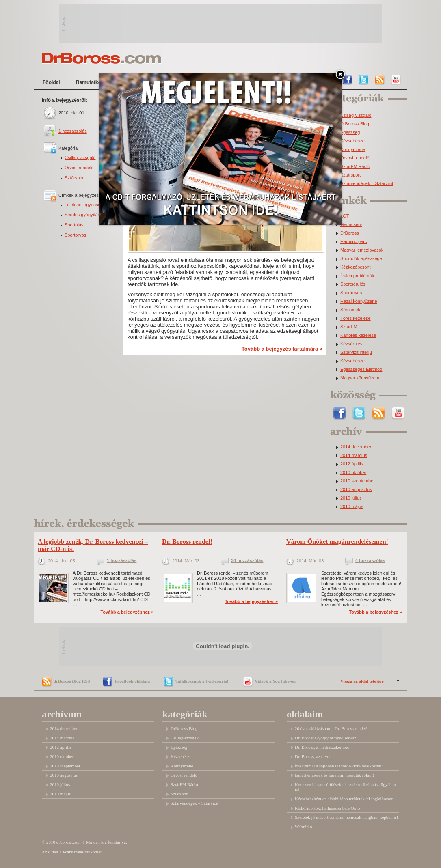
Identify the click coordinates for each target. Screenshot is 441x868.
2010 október (353, 473)
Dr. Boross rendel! (187, 542)
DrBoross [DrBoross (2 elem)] (350, 233)
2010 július (351, 498)
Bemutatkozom (96, 84)
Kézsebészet (353, 141)
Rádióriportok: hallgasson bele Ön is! (328, 808)
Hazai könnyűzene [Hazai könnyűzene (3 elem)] (359, 301)
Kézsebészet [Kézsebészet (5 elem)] (353, 361)
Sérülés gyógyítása (84, 215)
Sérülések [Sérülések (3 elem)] (350, 310)
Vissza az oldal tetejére (362, 681)
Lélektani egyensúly (84, 205)
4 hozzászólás (370, 561)
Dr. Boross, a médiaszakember (322, 747)
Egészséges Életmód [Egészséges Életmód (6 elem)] (361, 369)
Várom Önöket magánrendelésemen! (337, 542)
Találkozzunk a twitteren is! (202, 681)
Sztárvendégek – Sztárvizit (367, 184)
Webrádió (304, 827)
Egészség (350, 132)
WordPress (73, 852)
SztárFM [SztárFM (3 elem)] (349, 327)
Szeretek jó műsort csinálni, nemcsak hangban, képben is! (346, 817)
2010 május (352, 507)
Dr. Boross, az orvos (313, 756)
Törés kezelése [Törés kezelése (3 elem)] (356, 318)
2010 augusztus (356, 490)
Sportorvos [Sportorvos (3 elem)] (351, 293)
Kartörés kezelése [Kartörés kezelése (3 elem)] (358, 335)
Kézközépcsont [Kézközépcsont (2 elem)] (356, 267)
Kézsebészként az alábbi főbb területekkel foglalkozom (344, 799)
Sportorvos (75, 235)
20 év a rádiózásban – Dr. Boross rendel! (331, 728)
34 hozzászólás (247, 561)
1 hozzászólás (73, 131)
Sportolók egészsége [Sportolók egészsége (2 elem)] (361, 259)
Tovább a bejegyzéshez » (127, 612)
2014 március (354, 456)
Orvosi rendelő (79, 168)
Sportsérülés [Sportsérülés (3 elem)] (353, 284)
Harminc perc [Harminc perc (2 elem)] (353, 242)
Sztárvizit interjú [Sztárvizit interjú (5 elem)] (356, 352)
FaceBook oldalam (132, 681)
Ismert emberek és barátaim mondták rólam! (334, 775)
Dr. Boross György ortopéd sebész (325, 738)
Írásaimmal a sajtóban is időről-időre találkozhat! (339, 766)
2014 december (356, 447)
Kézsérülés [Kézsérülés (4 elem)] (351, 344)
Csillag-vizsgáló (80, 157)
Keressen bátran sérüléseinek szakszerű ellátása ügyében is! (345, 787)
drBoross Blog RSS (72, 681)
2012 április (352, 464)
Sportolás (74, 225)
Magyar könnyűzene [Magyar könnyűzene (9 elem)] (360, 378)
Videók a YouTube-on (275, 681)
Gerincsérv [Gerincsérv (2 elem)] (351, 225)
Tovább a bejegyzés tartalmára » (282, 349)
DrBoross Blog (355, 124)
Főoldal (53, 84)
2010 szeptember (358, 481)
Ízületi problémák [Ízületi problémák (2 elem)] (357, 276)
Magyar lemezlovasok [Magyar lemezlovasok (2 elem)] (362, 250)
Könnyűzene (353, 150)
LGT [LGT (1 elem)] (345, 216)
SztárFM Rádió (355, 167)
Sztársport (75, 178)
